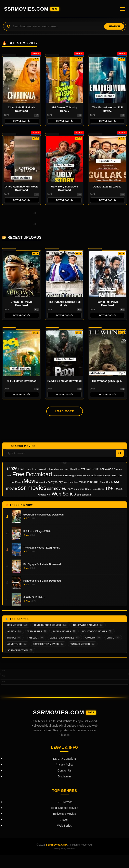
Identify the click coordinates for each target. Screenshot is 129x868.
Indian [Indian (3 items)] (101, 475)
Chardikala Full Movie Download (22, 109)
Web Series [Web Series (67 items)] (64, 494)
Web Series (37, 631)
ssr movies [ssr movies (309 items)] (32, 488)
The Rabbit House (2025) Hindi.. (42, 548)
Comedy (93, 638)
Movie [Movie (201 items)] (31, 481)
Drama (14, 638)
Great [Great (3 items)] (61, 475)
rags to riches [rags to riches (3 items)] (71, 482)
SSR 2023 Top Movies (49, 644)
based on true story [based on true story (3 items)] (59, 469)
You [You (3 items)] (79, 495)
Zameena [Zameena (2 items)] (86, 495)
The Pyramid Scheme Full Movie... (64, 304)
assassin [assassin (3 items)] (30, 469)
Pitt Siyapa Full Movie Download (42, 564)
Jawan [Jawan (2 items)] (108, 476)
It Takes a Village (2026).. (38, 531)
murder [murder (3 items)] (43, 482)
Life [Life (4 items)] (119, 476)
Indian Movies (65, 631)
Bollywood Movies (88, 625)
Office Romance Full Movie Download (22, 188)
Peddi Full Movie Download (64, 381)
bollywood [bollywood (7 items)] (107, 469)
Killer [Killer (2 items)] (114, 476)
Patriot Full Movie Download (107, 304)
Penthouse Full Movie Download (42, 581)
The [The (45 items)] (109, 488)
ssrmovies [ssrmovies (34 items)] (56, 488)
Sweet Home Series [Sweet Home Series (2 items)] (95, 489)
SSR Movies (18, 625)
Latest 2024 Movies (65, 638)
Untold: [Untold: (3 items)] (42, 495)
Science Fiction (20, 650)
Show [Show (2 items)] (103, 482)
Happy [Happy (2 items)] (72, 476)
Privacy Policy (64, 765)
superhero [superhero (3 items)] (79, 489)
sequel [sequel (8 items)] (95, 482)
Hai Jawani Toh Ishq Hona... (64, 109)
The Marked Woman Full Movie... (108, 109)
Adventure (17, 644)
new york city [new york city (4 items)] (55, 482)
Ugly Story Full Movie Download (64, 188)
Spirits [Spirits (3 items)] (110, 482)
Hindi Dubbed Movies (51, 625)
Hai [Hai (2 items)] (67, 476)
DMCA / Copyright (64, 759)
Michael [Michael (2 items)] (19, 482)
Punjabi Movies (83, 644)
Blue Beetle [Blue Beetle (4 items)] (93, 469)
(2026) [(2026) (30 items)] (13, 469)
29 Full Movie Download (21, 381)
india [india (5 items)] (94, 475)
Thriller (36, 638)
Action (15, 631)
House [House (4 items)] (86, 476)
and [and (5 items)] (22, 469)
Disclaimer (64, 776)
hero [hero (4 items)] (79, 476)
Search (114, 26)
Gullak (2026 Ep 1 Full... (108, 187)
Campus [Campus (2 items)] (118, 469)
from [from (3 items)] (55, 475)
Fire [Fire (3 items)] (9, 475)
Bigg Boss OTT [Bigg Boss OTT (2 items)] (78, 469)
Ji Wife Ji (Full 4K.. (34, 597)
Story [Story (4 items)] (70, 489)
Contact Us (64, 770)
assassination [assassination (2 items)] (42, 469)
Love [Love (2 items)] (12, 482)
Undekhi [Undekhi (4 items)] (118, 489)
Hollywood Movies (97, 631)
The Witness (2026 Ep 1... (108, 381)
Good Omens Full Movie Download (43, 515)
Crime (113, 638)
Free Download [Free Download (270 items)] (32, 474)
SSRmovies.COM (32, 9)
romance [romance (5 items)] (84, 482)
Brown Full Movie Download (22, 304)
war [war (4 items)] (49, 495)
